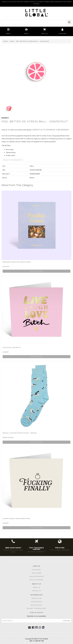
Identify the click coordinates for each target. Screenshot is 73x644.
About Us (37, 587)
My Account (36, 570)
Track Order (36, 573)
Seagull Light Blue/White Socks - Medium (20, 433)
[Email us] (30, 627)
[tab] (13, 160)
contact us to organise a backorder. (50, 130)
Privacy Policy (36, 602)
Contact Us (37, 591)
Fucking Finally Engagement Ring (16, 518)
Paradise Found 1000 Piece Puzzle (17, 262)
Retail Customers (37, 580)
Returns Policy (36, 605)
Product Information (12, 160)
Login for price (37, 271)
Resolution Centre (36, 576)
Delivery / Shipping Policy (36, 608)
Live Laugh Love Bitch (12, 347)
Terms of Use (36, 598)
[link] (33, 627)
